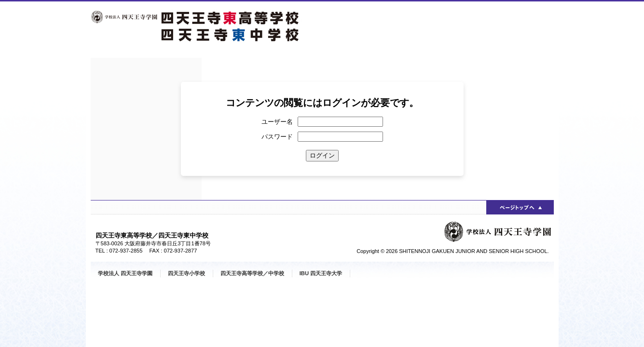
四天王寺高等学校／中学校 (252, 273)
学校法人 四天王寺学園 (125, 273)
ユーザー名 (277, 122)
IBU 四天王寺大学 (321, 273)
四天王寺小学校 (186, 273)
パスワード (277, 137)
